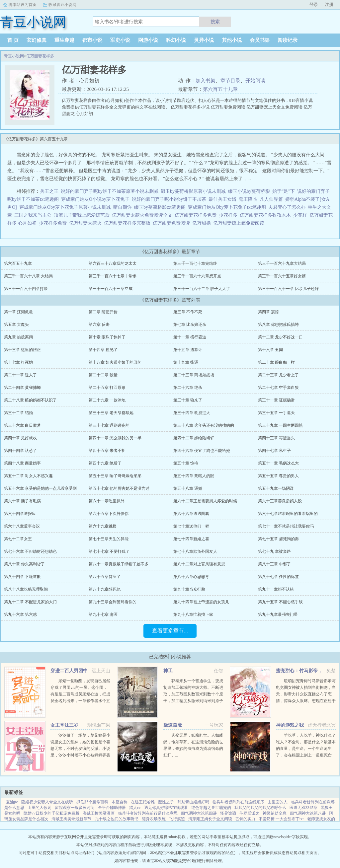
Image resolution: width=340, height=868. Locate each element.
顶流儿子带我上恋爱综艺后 (82, 215)
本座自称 (120, 802)
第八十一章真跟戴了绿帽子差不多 (119, 564)
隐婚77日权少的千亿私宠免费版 (51, 813)
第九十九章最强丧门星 (278, 615)
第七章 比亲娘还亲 (190, 325)
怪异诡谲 (228, 813)
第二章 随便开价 (103, 312)
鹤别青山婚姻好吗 (193, 802)
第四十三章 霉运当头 (276, 438)
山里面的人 (278, 802)
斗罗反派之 (249, 813)
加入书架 (206, 81)
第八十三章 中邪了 (274, 564)
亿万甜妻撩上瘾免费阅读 (240, 223)
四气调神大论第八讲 (308, 813)
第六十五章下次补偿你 (109, 514)
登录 (314, 4)
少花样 (301, 215)
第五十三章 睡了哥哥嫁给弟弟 (115, 476)
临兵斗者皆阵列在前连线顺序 (238, 802)
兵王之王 (49, 191)
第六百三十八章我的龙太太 (113, 263)
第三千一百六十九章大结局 (282, 263)
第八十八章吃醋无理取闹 (26, 589)
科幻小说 (176, 40)
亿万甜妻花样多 (40, 56)
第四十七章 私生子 (274, 451)
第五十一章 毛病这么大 (278, 463)
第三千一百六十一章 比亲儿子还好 (288, 289)
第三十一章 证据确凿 (276, 400)
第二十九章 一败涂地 (107, 400)
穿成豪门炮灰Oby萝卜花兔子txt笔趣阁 (227, 207)
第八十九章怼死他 (105, 589)
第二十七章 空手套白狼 (278, 388)
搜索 (215, 22)
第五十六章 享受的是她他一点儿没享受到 (40, 488)
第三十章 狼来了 (188, 400)
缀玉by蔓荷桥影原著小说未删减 (193, 191)
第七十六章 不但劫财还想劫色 (30, 551)
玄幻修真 (37, 40)
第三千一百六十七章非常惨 (113, 276)
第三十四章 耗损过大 (192, 413)
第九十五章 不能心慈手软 (280, 602)
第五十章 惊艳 (186, 463)
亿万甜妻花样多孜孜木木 (266, 215)
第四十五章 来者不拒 (107, 451)
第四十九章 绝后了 (105, 463)
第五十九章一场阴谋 (276, 488)
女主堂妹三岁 (64, 725)
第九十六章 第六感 (20, 615)
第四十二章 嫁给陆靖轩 (194, 438)
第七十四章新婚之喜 (191, 539)
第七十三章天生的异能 (109, 539)
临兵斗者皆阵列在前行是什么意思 (148, 813)
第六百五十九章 (220, 89)
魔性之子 (166, 802)
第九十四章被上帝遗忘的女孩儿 (201, 602)
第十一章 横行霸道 (190, 337)
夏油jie (12, 802)
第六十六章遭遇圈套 (191, 514)
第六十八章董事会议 (22, 526)
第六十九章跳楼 (103, 526)
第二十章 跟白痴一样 (276, 362)
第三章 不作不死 (188, 312)
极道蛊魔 (173, 725)
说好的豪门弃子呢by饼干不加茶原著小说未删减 (110, 191)
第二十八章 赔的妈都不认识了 (30, 400)
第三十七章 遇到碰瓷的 (109, 425)
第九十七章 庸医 (103, 615)
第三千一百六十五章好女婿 (282, 276)
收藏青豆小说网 (62, 5)
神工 (168, 671)
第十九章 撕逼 (186, 362)
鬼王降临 (248, 199)
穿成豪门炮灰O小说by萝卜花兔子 (95, 199)
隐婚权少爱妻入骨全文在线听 (47, 802)
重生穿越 (64, 40)
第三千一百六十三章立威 (111, 289)
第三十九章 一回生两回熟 (280, 425)
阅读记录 (288, 40)
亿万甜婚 (203, 223)
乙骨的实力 (245, 819)
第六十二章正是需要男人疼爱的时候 (205, 501)
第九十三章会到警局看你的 (113, 602)
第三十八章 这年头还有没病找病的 (204, 425)
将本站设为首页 (23, 5)
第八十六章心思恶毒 (191, 577)
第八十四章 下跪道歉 (22, 577)
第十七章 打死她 (18, 362)
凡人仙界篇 (271, 199)
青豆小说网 (14, 56)
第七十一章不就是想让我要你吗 (286, 526)
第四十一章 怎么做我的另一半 (115, 438)
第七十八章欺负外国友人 (195, 551)
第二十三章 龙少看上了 (278, 375)
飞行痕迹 (177, 819)
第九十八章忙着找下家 (193, 615)
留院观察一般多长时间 (75, 808)
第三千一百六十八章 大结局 (28, 276)
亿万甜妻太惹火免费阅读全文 (143, 215)
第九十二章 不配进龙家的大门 (30, 602)
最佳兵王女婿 (222, 199)
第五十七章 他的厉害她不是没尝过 (119, 488)
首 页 (13, 40)
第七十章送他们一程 (191, 526)
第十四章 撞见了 (103, 350)
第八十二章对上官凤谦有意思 (199, 564)
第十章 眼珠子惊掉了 (107, 337)
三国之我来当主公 (33, 215)
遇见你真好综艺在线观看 (166, 808)
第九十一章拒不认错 (276, 589)
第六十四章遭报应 (20, 514)
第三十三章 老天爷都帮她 (111, 413)
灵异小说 (204, 40)
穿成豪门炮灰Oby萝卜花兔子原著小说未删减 (65, 207)
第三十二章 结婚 (18, 413)
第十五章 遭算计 (188, 350)
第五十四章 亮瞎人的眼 (194, 476)
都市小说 (92, 40)
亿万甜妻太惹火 (86, 223)
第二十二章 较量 (103, 375)
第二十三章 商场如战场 (194, 375)
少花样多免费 (54, 223)
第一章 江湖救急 (18, 312)
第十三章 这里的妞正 (22, 350)
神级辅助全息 (275, 813)
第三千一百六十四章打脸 (26, 289)
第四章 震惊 (268, 312)
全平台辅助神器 (112, 808)
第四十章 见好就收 (20, 438)
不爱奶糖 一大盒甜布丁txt (281, 819)
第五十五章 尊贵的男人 (278, 476)
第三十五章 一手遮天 (276, 413)
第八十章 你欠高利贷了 (24, 564)
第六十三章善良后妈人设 (280, 501)
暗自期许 (123, 207)
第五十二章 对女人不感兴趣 (28, 476)
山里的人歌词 (40, 808)
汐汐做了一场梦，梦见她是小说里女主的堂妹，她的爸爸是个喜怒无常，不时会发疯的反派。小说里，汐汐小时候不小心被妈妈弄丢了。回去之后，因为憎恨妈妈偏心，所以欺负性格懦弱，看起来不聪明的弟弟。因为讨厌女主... (80, 755)
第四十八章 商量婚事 (22, 463)
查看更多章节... (170, 631)
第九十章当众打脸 (189, 589)
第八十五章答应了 (105, 577)
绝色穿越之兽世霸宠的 (211, 808)
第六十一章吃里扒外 (107, 501)
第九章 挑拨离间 (18, 337)
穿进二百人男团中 (69, 671)
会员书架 (260, 40)
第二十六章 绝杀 (188, 388)
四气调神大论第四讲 (199, 813)
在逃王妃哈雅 (143, 802)
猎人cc (135, 808)
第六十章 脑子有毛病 (22, 501)
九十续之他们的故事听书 (117, 819)
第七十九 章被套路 (274, 551)
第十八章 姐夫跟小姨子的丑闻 (115, 362)
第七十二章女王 (18, 539)
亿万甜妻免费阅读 (172, 223)
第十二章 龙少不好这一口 (280, 337)
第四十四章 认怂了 (20, 451)
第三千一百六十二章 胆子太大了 (202, 289)
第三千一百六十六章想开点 (197, 276)
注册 (329, 4)
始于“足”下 (284, 191)
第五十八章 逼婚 (188, 488)
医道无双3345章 (303, 808)
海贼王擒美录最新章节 (71, 819)
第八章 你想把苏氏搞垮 (278, 325)
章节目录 (230, 81)
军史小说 (120, 40)
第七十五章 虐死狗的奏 (278, 539)
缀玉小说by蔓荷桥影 (249, 191)
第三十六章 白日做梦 (22, 425)
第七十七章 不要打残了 (109, 551)
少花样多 (229, 215)
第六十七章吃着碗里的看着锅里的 (288, 514)
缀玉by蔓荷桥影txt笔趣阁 (160, 207)
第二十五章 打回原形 (107, 388)
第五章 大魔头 (16, 325)
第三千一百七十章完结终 (195, 263)
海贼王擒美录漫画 (99, 813)
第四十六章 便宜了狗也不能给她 (202, 451)
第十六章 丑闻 (270, 350)
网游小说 (148, 40)
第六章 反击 (99, 325)
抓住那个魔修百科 (92, 802)
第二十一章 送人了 (20, 375)
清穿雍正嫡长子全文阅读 (210, 819)
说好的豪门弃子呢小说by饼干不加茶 (169, 199)
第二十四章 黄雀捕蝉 (22, 388)
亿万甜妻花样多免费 (197, 215)
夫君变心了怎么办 (287, 207)
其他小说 (232, 40)
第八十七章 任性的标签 (278, 577)
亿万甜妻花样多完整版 (128, 223)
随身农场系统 (154, 819)
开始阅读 (255, 81)
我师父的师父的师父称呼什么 (260, 808)
